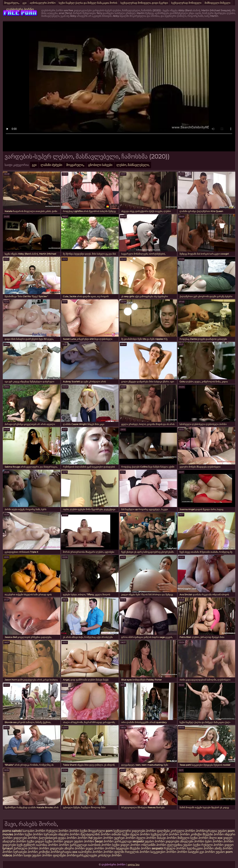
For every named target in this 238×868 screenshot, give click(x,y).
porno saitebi (12, 831)
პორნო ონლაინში (143, 845)
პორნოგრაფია (207, 831)
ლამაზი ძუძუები (51, 165)
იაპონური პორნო (90, 852)
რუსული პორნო (57, 831)
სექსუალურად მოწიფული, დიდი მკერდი (144, 3)
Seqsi (99, 841)
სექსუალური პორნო (165, 834)
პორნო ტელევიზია (169, 845)
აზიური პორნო (75, 848)
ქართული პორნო (26, 848)
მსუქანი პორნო (213, 834)
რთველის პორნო (137, 852)
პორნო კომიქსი (191, 834)
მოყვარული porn (100, 831)
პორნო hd (85, 838)
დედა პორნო (67, 838)
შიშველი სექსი (188, 838)
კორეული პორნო (183, 831)
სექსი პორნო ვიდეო (60, 841)
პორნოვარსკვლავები (82, 855)
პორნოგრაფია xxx (64, 852)
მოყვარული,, (12, 3)
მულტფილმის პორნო (96, 834)
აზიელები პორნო (192, 841)
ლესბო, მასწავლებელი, (133, 165)
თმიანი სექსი (120, 834)
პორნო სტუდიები (117, 848)
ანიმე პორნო (224, 848)
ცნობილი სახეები (100, 165)
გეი (25, 3)
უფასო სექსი (192, 845)
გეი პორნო (207, 852)
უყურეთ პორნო (125, 838)
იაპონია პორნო (47, 845)
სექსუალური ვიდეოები (129, 831)
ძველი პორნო (140, 834)
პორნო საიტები (188, 852)
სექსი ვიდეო (36, 841)
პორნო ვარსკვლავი (118, 841)
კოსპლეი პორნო (110, 855)
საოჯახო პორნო (34, 831)
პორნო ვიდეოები (51, 848)
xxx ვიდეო (225, 838)
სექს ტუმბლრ (26, 845)
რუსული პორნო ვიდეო (217, 845)
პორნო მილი (208, 838)
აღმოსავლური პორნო (43, 3)
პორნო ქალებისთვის (43, 838)
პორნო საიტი (22, 855)
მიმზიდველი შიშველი (218, 3)
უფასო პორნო (103, 838)
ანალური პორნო (14, 841)
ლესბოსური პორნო (20, 9)
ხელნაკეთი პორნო (200, 848)
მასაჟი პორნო (167, 838)
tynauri (8, 848)
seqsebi (139, 841)
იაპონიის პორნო (100, 845)
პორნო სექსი (79, 831)
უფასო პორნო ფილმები (49, 855)
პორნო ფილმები (158, 831)
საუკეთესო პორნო (163, 852)
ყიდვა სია (134, 864)
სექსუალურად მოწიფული (186, 3)
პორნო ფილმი (114, 852)
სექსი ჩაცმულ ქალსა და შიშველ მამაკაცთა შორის (88, 3)
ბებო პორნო (214, 841)
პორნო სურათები (45, 834)
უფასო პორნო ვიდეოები (162, 841)
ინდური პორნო (69, 834)
